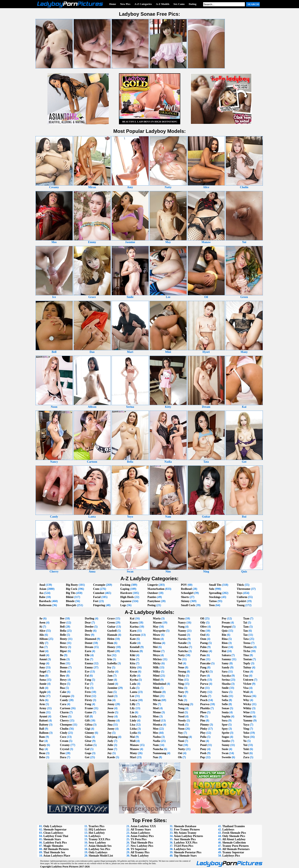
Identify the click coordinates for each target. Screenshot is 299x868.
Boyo (63, 684)
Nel (180, 663)
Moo (156, 729)
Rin (224, 635)
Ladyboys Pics (231, 856)
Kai (132, 618)
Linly (133, 721)
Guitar (111, 627)
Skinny (185, 601)
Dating (193, 4)
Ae (41, 618)
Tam (246, 627)
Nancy (182, 623)
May (156, 627)
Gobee (89, 745)
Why (246, 700)
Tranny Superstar (233, 852)
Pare (203, 676)
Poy (224, 618)
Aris (42, 700)
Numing (183, 737)
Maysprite (159, 631)
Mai (132, 737)
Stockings (215, 597)
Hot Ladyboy (97, 833)
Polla (203, 737)
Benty (63, 639)
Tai (245, 623)
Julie (110, 745)
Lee (132, 696)
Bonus (64, 667)
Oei (180, 753)
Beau (42, 753)
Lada (133, 684)
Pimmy (204, 725)
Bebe (42, 757)
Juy (110, 753)
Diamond (90, 639)
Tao (245, 635)
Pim (203, 721)
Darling (90, 618)
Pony (203, 749)
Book (63, 672)
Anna (43, 680)
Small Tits (215, 585)
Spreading (215, 593)
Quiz (225, 631)
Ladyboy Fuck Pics (55, 843)
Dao (62, 753)
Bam (42, 737)
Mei (155, 647)
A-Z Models (163, 4)
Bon (62, 663)
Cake (63, 692)
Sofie (225, 704)
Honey (111, 647)
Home (113, 4)
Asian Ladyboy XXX (143, 826)
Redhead (186, 589)
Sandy (226, 667)
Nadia (157, 741)
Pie (202, 716)
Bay (42, 749)
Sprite (226, 733)
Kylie (133, 676)
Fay (87, 688)
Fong (88, 704)
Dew (87, 635)
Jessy (110, 716)
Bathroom (45, 605)
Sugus (225, 737)
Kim (132, 659)
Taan (246, 618)
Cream (64, 741)
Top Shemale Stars (185, 856)
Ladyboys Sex (182, 849)
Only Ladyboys (53, 826)
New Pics (125, 4)
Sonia (225, 712)
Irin (110, 659)
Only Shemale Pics (234, 836)
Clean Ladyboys (53, 833)
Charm (64, 712)
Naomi (182, 635)
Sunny (226, 745)
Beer (63, 623)
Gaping (125, 589)
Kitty (133, 667)
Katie (133, 643)
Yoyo (246, 737)
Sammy (226, 659)
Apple (43, 692)
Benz (63, 643)
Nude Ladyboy (140, 856)
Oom (203, 639)
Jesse (110, 708)
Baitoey (44, 725)
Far (87, 684)
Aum (42, 712)
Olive (203, 627)
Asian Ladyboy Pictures (188, 836)
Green (111, 623)
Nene (181, 667)
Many (133, 753)
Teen (212, 605)
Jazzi (110, 696)
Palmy (204, 651)
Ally (42, 643)
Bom (63, 659)
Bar (41, 741)
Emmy (89, 667)
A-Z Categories (143, 4)
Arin (42, 696)
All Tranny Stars (141, 830)
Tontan (247, 659)
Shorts (185, 597)
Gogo (88, 753)
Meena (157, 643)
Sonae (225, 708)
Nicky (182, 676)
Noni (181, 712)
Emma (89, 663)
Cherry (64, 721)
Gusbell (112, 631)
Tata (246, 639)
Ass (41, 593)
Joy (109, 733)
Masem (157, 623)
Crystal (64, 749)
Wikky (247, 708)
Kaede (111, 757)
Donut (89, 643)
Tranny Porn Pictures (236, 846)
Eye (87, 672)
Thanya (248, 647)
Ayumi (43, 716)
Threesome (243, 589)
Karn (133, 631)
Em (87, 659)
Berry (63, 647)
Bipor (63, 651)
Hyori (111, 651)
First (88, 696)
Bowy (63, 680)
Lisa (132, 725)
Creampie (99, 585)
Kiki (132, 655)
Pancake (205, 663)
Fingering (99, 605)
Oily (203, 623)
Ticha (247, 651)
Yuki (246, 749)
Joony (111, 729)
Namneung (160, 753)
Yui (245, 745)
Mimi (156, 676)
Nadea (157, 737)
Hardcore (126, 593)
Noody (182, 721)
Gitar (88, 741)
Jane (110, 680)
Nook (181, 725)
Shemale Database (185, 826)
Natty (181, 655)
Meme (157, 651)
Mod (156, 708)
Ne (180, 659)
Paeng (204, 643)
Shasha (226, 684)
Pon (202, 741)
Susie (225, 749)
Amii (42, 655)
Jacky (111, 672)
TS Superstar (139, 849)
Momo (157, 712)
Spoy (225, 729)
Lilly (133, 704)
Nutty (181, 749)
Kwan (133, 672)
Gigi (87, 729)
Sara (225, 672)
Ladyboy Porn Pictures (65, 866)
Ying (246, 729)
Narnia (182, 639)
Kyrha (134, 680)
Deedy (89, 631)
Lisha (133, 729)
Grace (111, 618)
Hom (110, 643)
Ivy (109, 667)
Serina (226, 680)
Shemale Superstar (55, 830)
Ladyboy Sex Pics (99, 849)
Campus (65, 696)
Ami (42, 651)
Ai (41, 627)
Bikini (70, 597)
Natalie (182, 643)
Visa (246, 688)
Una (246, 676)
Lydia (133, 733)
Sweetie (226, 757)
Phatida (205, 708)
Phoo (203, 712)
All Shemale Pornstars (236, 849)
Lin (132, 712)
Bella (63, 631)
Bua (62, 688)
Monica (157, 725)
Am (41, 647)
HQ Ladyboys (97, 830)
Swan (225, 753)
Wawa (247, 696)
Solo (212, 589)
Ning (181, 684)
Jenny (111, 704)
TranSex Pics (96, 826)
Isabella (112, 663)
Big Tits (71, 593)
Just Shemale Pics (185, 839)
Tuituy (247, 667)
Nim (181, 680)
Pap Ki (204, 672)
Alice (42, 631)
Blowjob (71, 605)
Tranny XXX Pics (100, 839)
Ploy (203, 733)
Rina (225, 639)
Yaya (246, 725)
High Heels (127, 597)
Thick (240, 585)
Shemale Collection (234, 843)
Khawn (134, 651)
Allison (44, 639)
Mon (156, 716)
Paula (204, 696)
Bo (62, 655)
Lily (132, 708)
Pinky (204, 729)
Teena (247, 643)
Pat (202, 688)
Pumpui (227, 627)
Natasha (183, 647)
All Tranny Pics (140, 852)
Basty (43, 745)
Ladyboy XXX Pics (186, 843)
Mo (155, 704)
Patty (203, 692)
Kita (132, 663)
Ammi (43, 659)
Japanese (126, 601)
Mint (156, 696)
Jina (110, 725)
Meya (156, 655)
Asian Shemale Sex (100, 846)
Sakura (226, 655)
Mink (156, 688)
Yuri (246, 753)
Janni (111, 684)
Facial (97, 597)
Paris (203, 680)
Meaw (157, 635)
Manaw (134, 745)
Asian (43, 589)
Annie (43, 684)
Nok (181, 700)
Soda (225, 696)
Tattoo (213, 601)
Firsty (88, 700)
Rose (225, 647)
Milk (156, 667)
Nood (181, 716)
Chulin (64, 729)
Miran (157, 700)
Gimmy (89, 733)
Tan (246, 631)
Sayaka (226, 676)
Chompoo (66, 725)
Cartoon (65, 708)
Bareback (45, 601)
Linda (133, 716)
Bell (62, 627)
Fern (88, 692)
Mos (156, 733)
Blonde (70, 601)
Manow (134, 749)
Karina (134, 627)
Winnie (248, 716)
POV (184, 585)
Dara (63, 757)
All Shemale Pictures (56, 849)
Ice (109, 655)
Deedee (89, 627)
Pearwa (205, 704)
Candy (64, 700)
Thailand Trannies (234, 826)
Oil (202, 618)
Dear (88, 623)
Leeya (133, 700)
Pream (226, 623)
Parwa (204, 684)
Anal (42, 585)
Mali (133, 741)
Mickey (157, 659)
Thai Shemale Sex (54, 852)
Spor (225, 725)
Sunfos (226, 741)
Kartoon (135, 635)
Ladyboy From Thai (56, 836)
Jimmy (111, 721)
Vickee (247, 684)
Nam (156, 745)
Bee (62, 618)
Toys (240, 593)
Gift (87, 721)
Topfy (247, 663)
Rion (225, 643)
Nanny (182, 631)
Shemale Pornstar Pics (188, 852)
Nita (181, 688)
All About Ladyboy (234, 839)
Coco (63, 737)
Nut (180, 745)
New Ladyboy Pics (142, 846)
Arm (42, 704)
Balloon (44, 733)
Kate (133, 639)
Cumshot (99, 593)
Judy (110, 741)
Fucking (125, 585)
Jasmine (112, 688)
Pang (203, 667)
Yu (245, 741)
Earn (88, 651)
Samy (225, 663)
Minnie (157, 692)
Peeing (152, 605)
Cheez (64, 716)
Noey (181, 692)
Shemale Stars (52, 839)
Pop (202, 757)
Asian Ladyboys (140, 833)
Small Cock (188, 605)
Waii (246, 692)
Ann (42, 676)
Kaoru (134, 623)
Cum (96, 589)
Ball (42, 729)
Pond (203, 745)
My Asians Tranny (185, 833)
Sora (225, 721)
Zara (246, 757)
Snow (225, 692)
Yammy (248, 721)
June (110, 749)
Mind (156, 680)
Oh (180, 757)
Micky (157, 663)
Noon (181, 729)
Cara (63, 704)
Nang (181, 627)
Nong (181, 708)
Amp (42, 663)
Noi (180, 696)
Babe (42, 597)
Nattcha (183, 651)
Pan (202, 659)
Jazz (110, 692)
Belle (63, 635)
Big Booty (72, 585)
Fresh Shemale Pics (234, 833)
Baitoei (44, 721)
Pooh (203, 753)
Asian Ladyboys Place (57, 856)
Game (88, 712)
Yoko (246, 733)
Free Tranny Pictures (187, 830)
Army (43, 708)
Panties (152, 597)
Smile (225, 688)
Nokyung (184, 704)
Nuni (181, 741)
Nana (181, 618)
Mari (133, 757)
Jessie (111, 712)
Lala (133, 688)
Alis (42, 635)
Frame (89, 708)
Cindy (64, 733)
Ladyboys (95, 836)
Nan (155, 757)
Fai (87, 676)
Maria (157, 618)
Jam (110, 676)
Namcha (158, 749)
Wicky (247, 704)
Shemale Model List (101, 856)
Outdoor (153, 593)
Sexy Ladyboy (97, 843)
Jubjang (112, 737)
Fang (88, 680)
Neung (182, 672)
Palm (203, 647)
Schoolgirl (187, 593)
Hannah (112, 635)
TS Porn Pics (139, 839)
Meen (156, 639)
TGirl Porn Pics (184, 846)
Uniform (242, 597)
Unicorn (248, 680)
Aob (42, 688)
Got (87, 757)
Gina (88, 737)
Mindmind (159, 684)
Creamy (65, 745)
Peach (204, 700)
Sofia (225, 700)
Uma (246, 672)
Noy (180, 733)
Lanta (133, 692)
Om (202, 631)
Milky (157, 672)
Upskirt (241, 601)
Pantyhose (154, 601)
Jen (109, 700)
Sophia (226, 716)
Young (241, 605)
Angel (43, 672)
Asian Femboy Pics (142, 836)
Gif (87, 716)
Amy (42, 667)
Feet (96, 601)
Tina (246, 655)
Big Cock (72, 589)
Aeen (42, 623)
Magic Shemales (53, 846)
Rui (224, 651)
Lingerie (153, 585)
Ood (203, 635)
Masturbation (156, 589)
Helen (111, 639)
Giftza (89, 725)
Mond (157, 721)
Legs (123, 605)
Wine (246, 712)
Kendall (135, 647)
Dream (89, 647)
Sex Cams (179, 4)
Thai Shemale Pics (142, 843)
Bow (63, 676)
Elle (87, 655)
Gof (87, 749)
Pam (203, 655)
